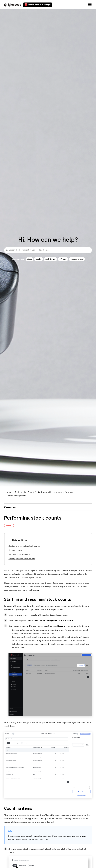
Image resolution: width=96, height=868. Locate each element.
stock (29, 259)
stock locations (30, 849)
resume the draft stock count (21, 840)
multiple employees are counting (56, 819)
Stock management (17, 496)
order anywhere (77, 259)
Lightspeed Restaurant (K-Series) (19, 492)
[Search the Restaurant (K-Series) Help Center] (48, 250)
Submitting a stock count (19, 555)
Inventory (70, 492)
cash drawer (50, 259)
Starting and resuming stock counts (24, 546)
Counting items (15, 550)
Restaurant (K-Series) (38, 5)
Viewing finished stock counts (22, 559)
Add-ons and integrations (50, 492)
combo (39, 259)
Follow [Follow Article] (9, 525)
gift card (63, 259)
